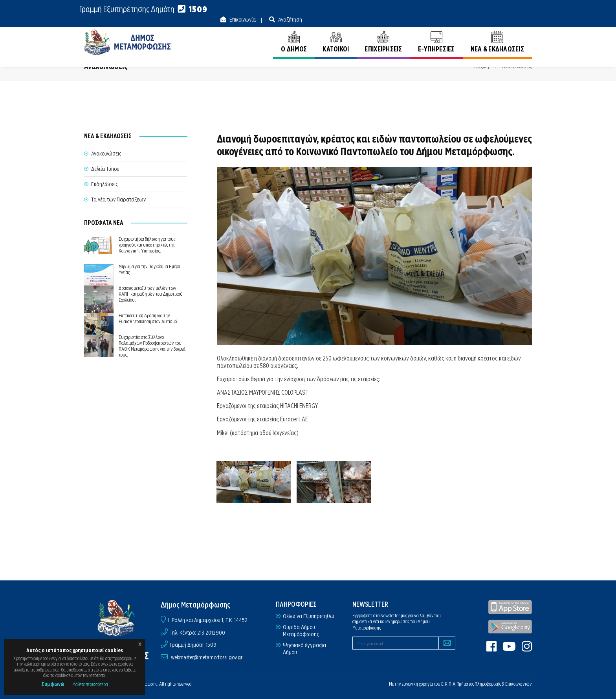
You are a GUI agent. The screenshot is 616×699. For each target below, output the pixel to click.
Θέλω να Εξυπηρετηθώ (309, 616)
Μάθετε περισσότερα (90, 684)
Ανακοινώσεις (517, 66)
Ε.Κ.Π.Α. (449, 684)
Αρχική (482, 66)
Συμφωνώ (53, 684)
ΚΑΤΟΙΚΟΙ (336, 34)
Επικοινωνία (472, 9)
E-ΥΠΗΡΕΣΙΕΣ (436, 34)
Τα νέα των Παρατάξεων (118, 199)
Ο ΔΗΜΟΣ (294, 34)
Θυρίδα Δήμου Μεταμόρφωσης (301, 631)
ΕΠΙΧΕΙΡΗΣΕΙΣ (383, 34)
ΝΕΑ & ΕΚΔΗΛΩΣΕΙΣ (497, 34)
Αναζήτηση (519, 9)
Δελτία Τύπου (105, 169)
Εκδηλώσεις (104, 184)
